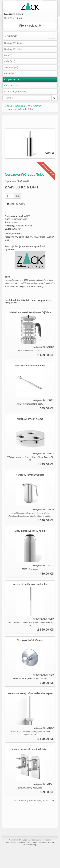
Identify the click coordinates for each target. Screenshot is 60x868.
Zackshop (11, 36)
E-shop (8, 106)
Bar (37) (8, 55)
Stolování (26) (11, 67)
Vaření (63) (10, 61)
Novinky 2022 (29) (13, 49)
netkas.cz (29, 842)
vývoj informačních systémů (44, 842)
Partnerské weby (30, 845)
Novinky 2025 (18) (13, 43)
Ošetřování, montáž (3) (16, 92)
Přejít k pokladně (30, 26)
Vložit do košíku (16, 204)
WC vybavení (35, 106)
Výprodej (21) (11, 86)
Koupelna (20, 106)
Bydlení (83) (10, 73)
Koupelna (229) (12, 80)
